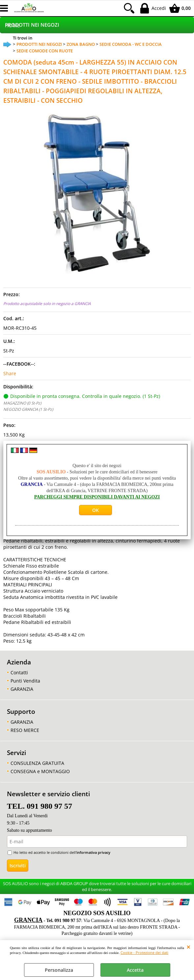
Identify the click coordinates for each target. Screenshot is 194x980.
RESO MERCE (25, 730)
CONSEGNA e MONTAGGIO (40, 771)
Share (10, 373)
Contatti (19, 672)
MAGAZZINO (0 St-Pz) (22, 403)
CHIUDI (189, 947)
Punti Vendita (25, 681)
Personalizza (59, 970)
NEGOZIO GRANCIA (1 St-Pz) (28, 409)
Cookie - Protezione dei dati (144, 952)
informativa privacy (93, 852)
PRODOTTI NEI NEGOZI (32, 25)
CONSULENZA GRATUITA (37, 763)
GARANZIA (22, 689)
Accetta (135, 970)
